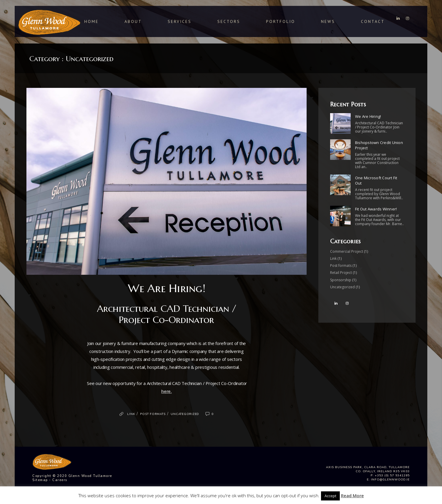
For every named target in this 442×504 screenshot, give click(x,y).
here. (167, 391)
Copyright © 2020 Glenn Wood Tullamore (72, 476)
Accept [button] (330, 496)
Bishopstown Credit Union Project (379, 145)
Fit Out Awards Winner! (376, 209)
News (328, 21)
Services (180, 21)
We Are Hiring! (167, 288)
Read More (352, 495)
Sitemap (40, 480)
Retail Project (341, 273)
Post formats (153, 414)
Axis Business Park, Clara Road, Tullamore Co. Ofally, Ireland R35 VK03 (368, 469)
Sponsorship (341, 280)
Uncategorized (185, 414)
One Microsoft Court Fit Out (376, 180)
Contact (373, 21)
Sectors (229, 21)
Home (91, 21)
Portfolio (281, 21)
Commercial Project (347, 251)
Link (131, 414)
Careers (60, 480)
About (133, 21)
